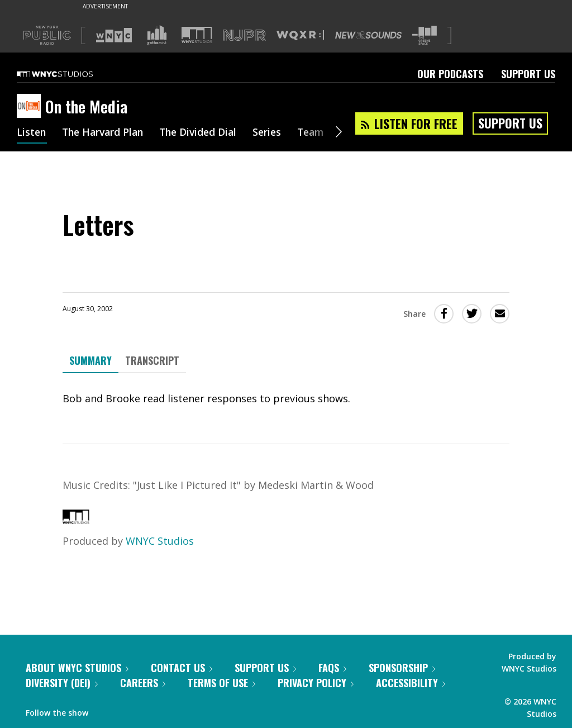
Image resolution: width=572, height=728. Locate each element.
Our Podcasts (450, 74)
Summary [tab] (90, 360)
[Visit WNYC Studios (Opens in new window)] (197, 35)
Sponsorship (402, 668)
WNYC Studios (160, 541)
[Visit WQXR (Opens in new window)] (300, 35)
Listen (32, 133)
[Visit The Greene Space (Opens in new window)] (425, 35)
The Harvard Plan (106, 133)
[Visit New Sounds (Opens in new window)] (368, 35)
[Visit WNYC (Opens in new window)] (114, 35)
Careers (143, 683)
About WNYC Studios (77, 668)
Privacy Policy (316, 683)
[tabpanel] (286, 399)
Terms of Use (221, 683)
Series (276, 133)
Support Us (528, 74)
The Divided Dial (205, 133)
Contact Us (182, 668)
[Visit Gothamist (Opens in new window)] (157, 35)
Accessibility (411, 683)
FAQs (332, 668)
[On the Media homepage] (31, 107)
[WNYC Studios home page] (69, 74)
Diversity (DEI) (62, 683)
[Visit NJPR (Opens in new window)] (244, 35)
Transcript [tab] (152, 360)
